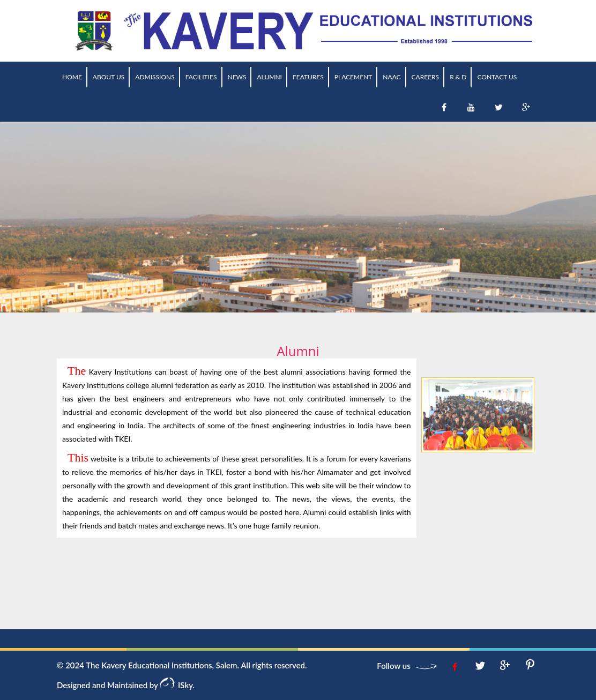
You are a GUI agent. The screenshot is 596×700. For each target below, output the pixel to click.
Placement (353, 77)
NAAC (392, 77)
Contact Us (497, 77)
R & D (458, 77)
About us (109, 77)
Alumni (269, 77)
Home (72, 77)
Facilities (201, 77)
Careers (426, 77)
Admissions (155, 77)
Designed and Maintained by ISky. (126, 685)
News (237, 77)
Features (308, 77)
